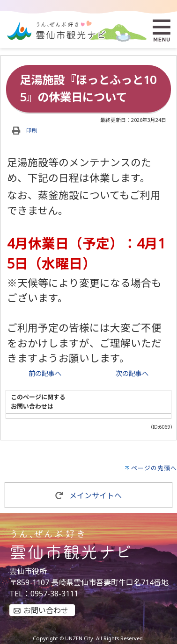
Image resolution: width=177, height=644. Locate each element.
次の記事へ (132, 373)
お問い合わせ (46, 610)
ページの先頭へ (154, 468)
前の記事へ (45, 373)
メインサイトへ (88, 495)
